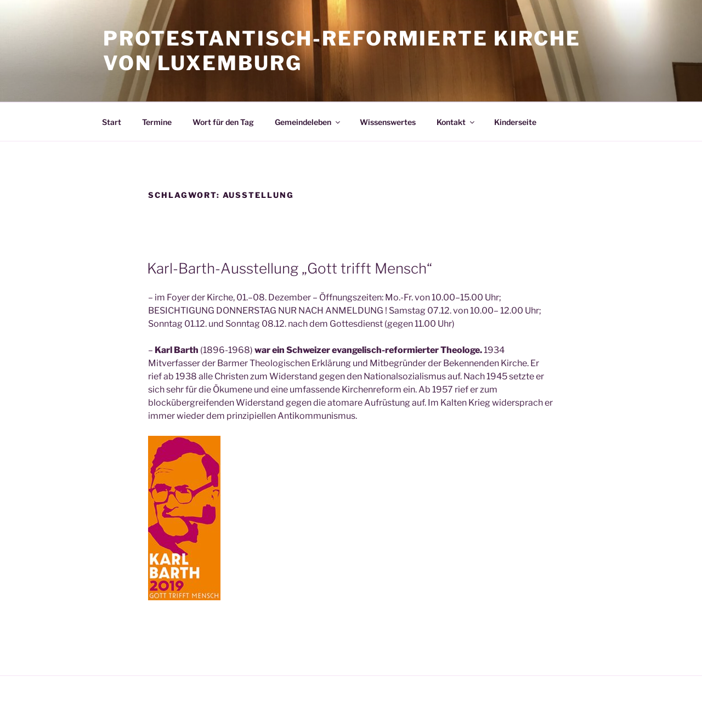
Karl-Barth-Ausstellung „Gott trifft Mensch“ (290, 268)
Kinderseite (515, 122)
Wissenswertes (388, 122)
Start (112, 122)
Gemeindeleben (308, 122)
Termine (157, 122)
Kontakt (456, 122)
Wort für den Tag (223, 122)
